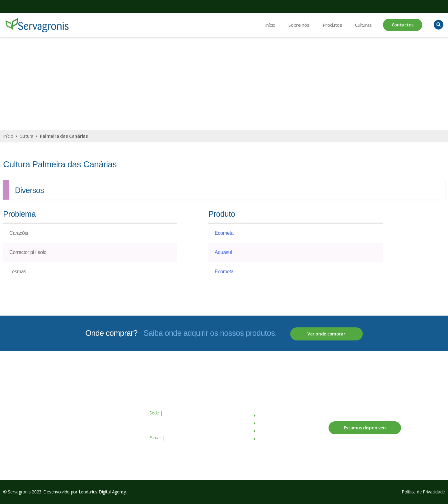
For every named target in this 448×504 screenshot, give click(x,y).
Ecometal (225, 233)
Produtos (332, 25)
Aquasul (223, 252)
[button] (439, 25)
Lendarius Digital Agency (102, 492)
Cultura (26, 136)
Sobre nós (299, 25)
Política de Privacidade (423, 492)
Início (270, 25)
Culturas (363, 25)
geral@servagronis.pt (186, 438)
